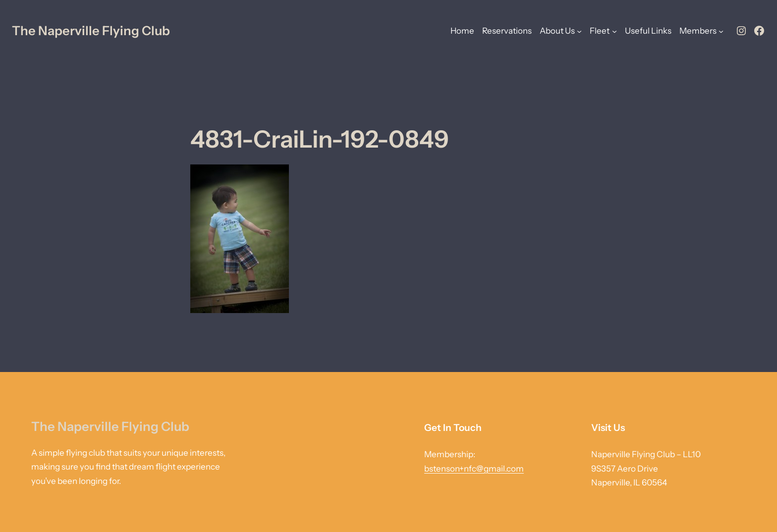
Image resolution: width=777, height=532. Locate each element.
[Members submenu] (721, 31)
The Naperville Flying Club (91, 30)
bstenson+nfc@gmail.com (474, 469)
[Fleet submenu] (614, 31)
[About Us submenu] (579, 31)
